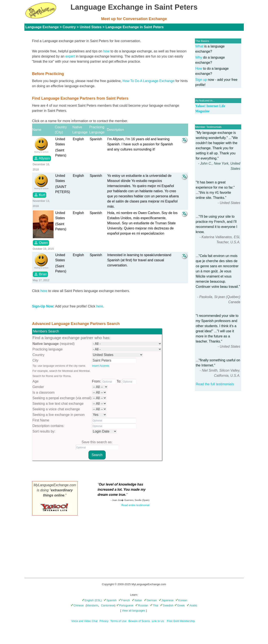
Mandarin (92, 605)
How (199, 69)
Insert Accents (100, 366)
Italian (137, 600)
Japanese (166, 600)
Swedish (167, 605)
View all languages (133, 611)
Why (199, 57)
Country (69, 27)
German (150, 600)
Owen (41, 243)
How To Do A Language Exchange (149, 81)
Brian (40, 274)
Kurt (40, 195)
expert (70, 56)
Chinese (77, 605)
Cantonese (108, 605)
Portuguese (125, 605)
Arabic (192, 605)
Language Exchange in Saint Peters (134, 27)
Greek (180, 605)
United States (91, 27)
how (106, 51)
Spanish (110, 600)
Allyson (42, 158)
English (88, 600)
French (124, 600)
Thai (154, 605)
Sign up (201, 80)
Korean (181, 600)
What (199, 46)
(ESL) (98, 600)
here (44, 291)
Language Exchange (42, 27)
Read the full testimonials (215, 384)
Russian (142, 605)
